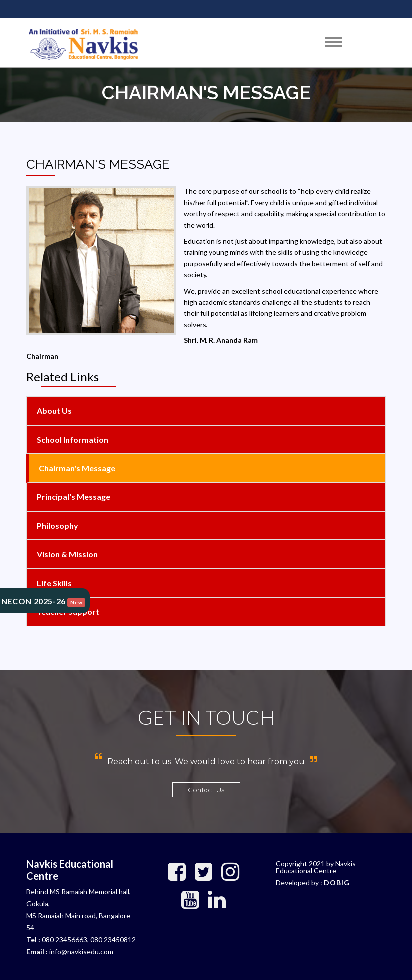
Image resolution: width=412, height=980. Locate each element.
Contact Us (206, 790)
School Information (72, 439)
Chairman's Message (76, 468)
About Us (54, 410)
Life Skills (54, 583)
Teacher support (67, 611)
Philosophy (57, 526)
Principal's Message (73, 497)
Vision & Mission (67, 554)
